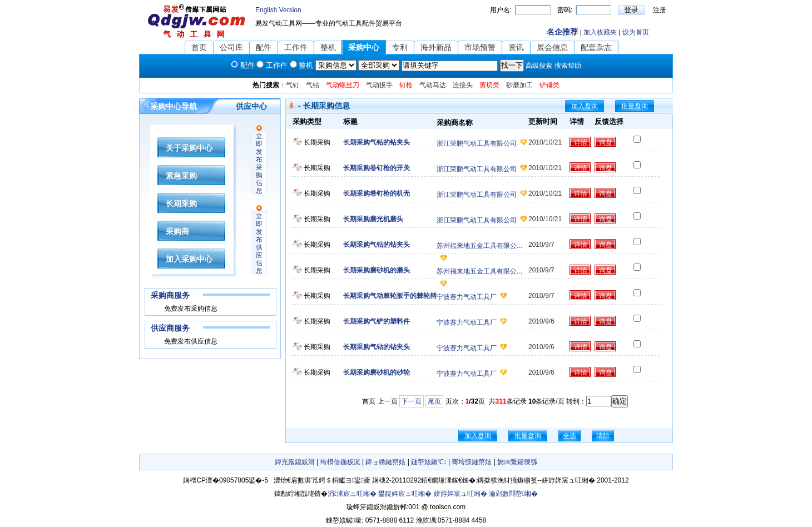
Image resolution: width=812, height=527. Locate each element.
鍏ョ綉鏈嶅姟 (385, 462)
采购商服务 (170, 295)
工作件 (296, 47)
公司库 (231, 47)
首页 (199, 47)
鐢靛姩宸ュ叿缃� (405, 494)
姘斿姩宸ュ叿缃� (461, 494)
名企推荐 (562, 32)
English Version (278, 10)
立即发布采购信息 (259, 163)
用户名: (501, 10)
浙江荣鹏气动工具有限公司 (477, 143)
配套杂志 (596, 47)
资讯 (516, 47)
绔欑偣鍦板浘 (340, 462)
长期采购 (317, 142)
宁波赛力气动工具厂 (467, 297)
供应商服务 (170, 328)
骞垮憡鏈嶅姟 (472, 462)
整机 (328, 47)
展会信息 (552, 47)
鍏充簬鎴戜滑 (295, 462)
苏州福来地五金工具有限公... (479, 246)
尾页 (434, 401)
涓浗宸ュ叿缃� (352, 494)
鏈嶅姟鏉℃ (429, 462)
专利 (400, 47)
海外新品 (436, 47)
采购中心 (364, 47)
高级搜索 (539, 66)
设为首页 (636, 32)
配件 (264, 47)
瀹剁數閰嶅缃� (513, 494)
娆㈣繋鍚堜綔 (517, 462)
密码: (565, 10)
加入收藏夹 (600, 32)
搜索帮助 (568, 66)
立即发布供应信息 (259, 243)
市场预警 (480, 47)
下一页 (412, 401)
